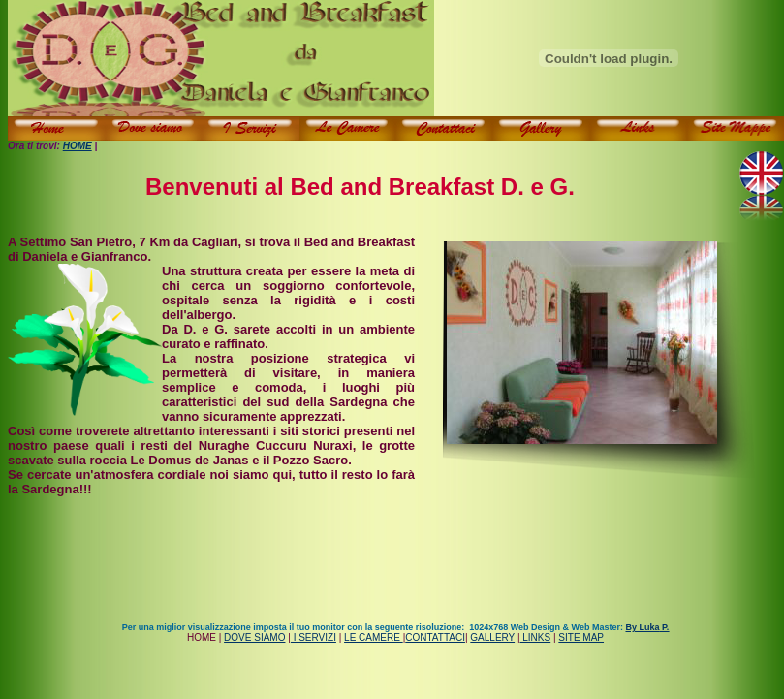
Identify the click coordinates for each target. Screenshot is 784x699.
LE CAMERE (374, 637)
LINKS (536, 637)
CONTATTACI (435, 637)
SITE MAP (581, 637)
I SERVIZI (314, 637)
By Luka (647, 627)
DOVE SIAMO (254, 637)
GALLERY (492, 637)
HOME (78, 146)
